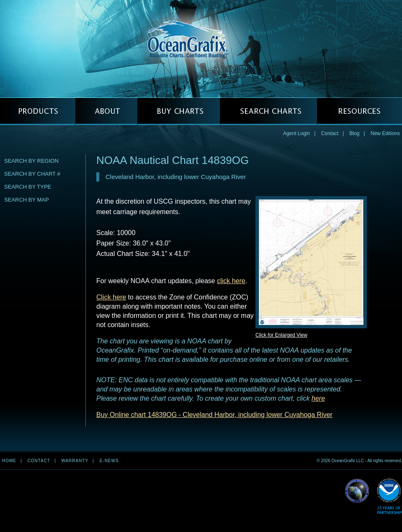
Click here (111, 297)
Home (9, 461)
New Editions (385, 133)
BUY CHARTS (179, 111)
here (318, 398)
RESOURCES (359, 111)
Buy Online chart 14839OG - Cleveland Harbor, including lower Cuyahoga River (214, 415)
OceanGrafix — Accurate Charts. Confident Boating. (201, 49)
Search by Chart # (32, 174)
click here (231, 281)
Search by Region (31, 161)
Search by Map (27, 200)
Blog (354, 133)
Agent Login (296, 133)
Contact (330, 133)
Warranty (75, 461)
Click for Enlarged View (281, 335)
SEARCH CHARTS (268, 111)
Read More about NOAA (389, 497)
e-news (109, 461)
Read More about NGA (357, 491)
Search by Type (28, 187)
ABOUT (106, 111)
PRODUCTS (38, 111)
